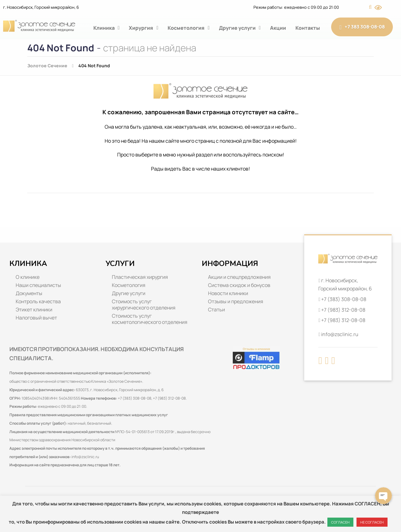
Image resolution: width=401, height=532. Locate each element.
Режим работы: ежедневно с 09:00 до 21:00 (296, 7)
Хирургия (143, 28)
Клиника (107, 28)
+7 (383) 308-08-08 (344, 299)
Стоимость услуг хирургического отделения (144, 304)
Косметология (189, 28)
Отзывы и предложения (236, 301)
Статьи (216, 309)
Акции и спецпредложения (239, 277)
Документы (29, 293)
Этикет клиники (34, 309)
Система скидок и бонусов (239, 285)
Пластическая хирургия (140, 277)
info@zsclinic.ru (85, 457)
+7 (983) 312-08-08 (343, 310)
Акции (278, 28)
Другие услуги (240, 28)
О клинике (28, 277)
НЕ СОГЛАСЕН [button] (372, 522)
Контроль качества (38, 301)
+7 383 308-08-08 (362, 27)
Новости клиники (228, 293)
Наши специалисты (38, 285)
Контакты (308, 28)
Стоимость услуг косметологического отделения (150, 319)
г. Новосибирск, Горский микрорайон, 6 (41, 7)
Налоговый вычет (36, 318)
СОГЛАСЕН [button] (340, 522)
